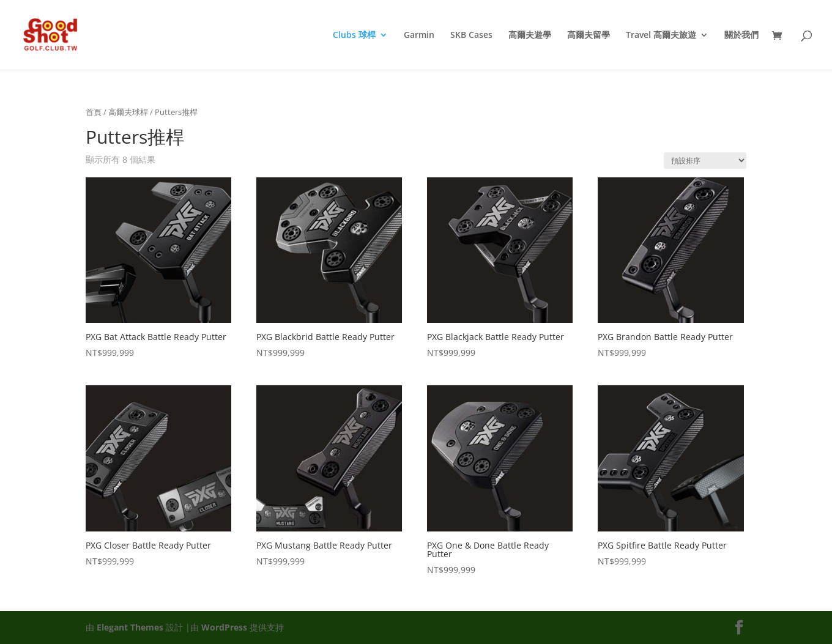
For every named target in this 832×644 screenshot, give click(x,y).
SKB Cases (471, 35)
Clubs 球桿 (354, 35)
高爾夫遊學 (530, 35)
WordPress (224, 627)
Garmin (419, 35)
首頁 (94, 112)
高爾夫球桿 (128, 112)
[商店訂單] (705, 161)
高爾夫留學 (589, 35)
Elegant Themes (130, 627)
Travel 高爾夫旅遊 (661, 35)
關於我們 (741, 35)
